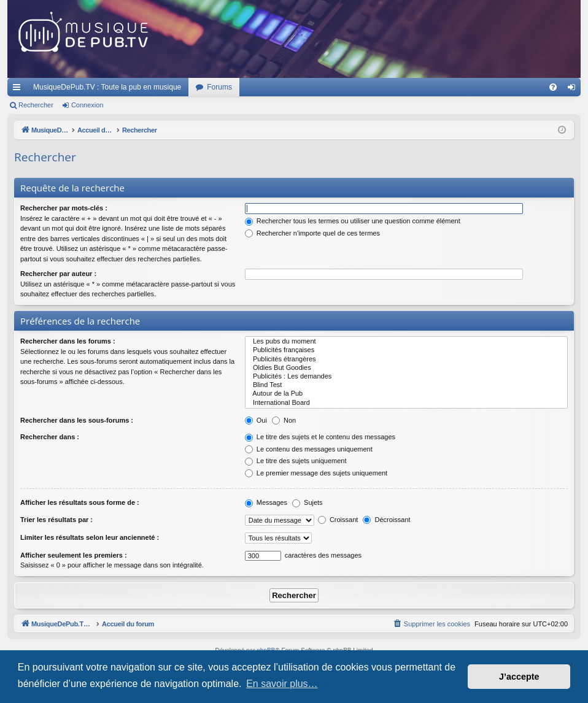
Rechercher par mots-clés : (64, 208)
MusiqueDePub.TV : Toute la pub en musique (107, 87)
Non (284, 420)
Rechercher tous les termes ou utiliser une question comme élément (353, 221)
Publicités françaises (406, 350)
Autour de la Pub (406, 394)
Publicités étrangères (406, 359)
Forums (219, 87)
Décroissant (386, 520)
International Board (406, 403)
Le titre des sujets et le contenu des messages (320, 437)
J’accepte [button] (519, 677)
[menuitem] (553, 87)
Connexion (87, 105)
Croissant (338, 520)
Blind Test (406, 385)
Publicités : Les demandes (406, 377)
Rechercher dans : (50, 437)
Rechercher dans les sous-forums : (77, 420)
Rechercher (36, 105)
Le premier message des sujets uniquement (316, 473)
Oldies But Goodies (406, 368)
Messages (266, 502)
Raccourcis (19, 90)
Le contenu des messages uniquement (309, 449)
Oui (256, 420)
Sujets (308, 502)
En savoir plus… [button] (282, 684)
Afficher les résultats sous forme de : (80, 502)
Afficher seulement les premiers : (74, 555)
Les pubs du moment (406, 342)
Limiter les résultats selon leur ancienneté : (90, 537)
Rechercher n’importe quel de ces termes (312, 233)
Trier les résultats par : (56, 520)
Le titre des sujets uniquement (296, 461)
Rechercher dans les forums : (68, 341)
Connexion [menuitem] (574, 90)
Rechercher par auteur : (58, 274)
